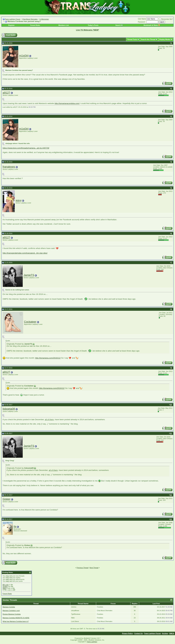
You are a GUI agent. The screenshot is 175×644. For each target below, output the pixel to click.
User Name (142, 19)
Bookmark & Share (152, 25)
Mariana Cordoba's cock (11, 611)
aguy (19, 200)
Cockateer (30, 322)
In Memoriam (44, 19)
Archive (165, 633)
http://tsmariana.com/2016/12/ (48, 358)
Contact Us (139, 633)
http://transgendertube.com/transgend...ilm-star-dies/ (25, 253)
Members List (64, 25)
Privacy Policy (127, 633)
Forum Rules (35, 25)
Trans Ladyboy (92, 642)
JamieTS (29, 275)
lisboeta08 (9, 409)
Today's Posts (93, 25)
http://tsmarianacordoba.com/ (67, 103)
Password (141, 22)
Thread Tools (132, 39)
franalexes (9, 167)
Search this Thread (148, 39)
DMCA (172, 633)
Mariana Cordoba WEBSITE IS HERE (16, 618)
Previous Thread (83, 568)
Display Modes (165, 39)
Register (11, 25)
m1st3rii (24, 56)
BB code (6, 585)
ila (15, 526)
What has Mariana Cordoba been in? (16, 621)
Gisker (7, 499)
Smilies (5, 586)
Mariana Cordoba (9, 607)
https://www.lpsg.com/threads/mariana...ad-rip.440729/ (26, 148)
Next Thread (94, 568)
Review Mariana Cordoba (12, 614)
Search (118, 25)
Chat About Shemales (30, 19)
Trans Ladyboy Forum (13, 19)
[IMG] (5, 588)
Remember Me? (166, 19)
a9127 (6, 93)
